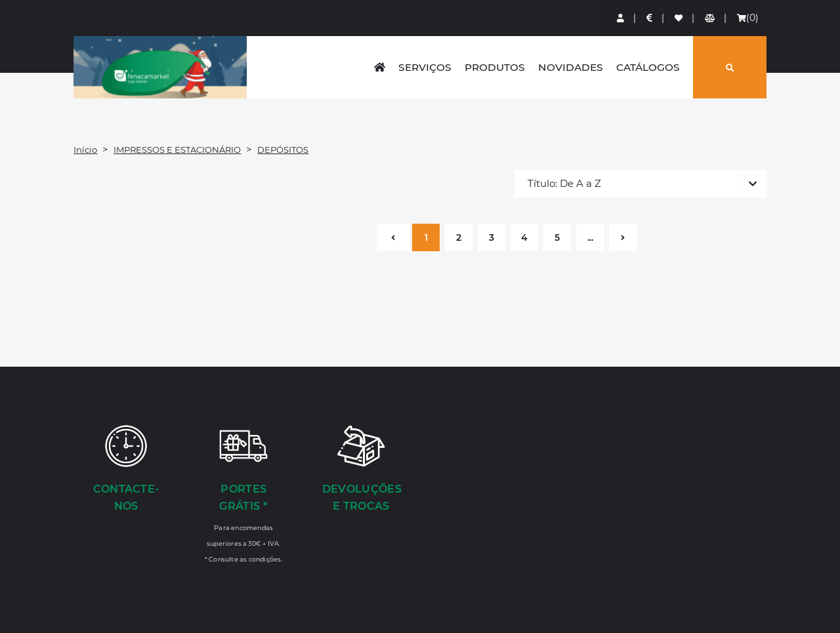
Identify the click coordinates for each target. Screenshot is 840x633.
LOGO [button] (160, 67)
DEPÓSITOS (283, 150)
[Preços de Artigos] (650, 18)
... (590, 237)
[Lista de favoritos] (679, 18)
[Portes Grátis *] (244, 493)
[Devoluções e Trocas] (361, 470)
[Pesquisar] (730, 67)
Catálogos (648, 67)
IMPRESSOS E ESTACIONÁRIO (177, 150)
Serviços (425, 67)
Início (85, 150)
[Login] (621, 18)
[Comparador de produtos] (710, 18)
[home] (380, 67)
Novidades (571, 67)
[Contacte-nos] (126, 470)
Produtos (495, 67)
